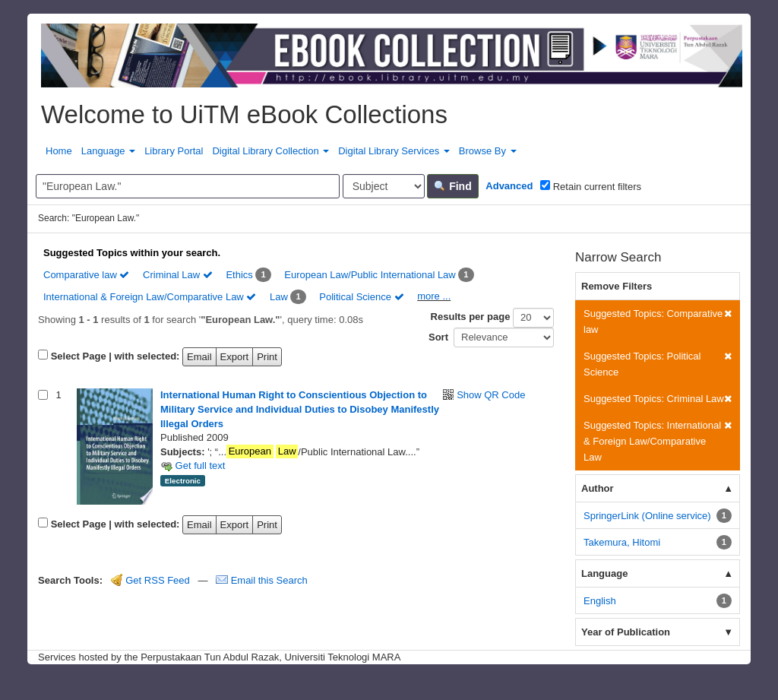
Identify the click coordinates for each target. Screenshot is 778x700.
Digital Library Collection (270, 151)
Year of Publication (626, 632)
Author (598, 488)
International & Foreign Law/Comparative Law (150, 297)
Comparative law (86, 275)
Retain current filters (591, 186)
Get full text (193, 466)
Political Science (361, 297)
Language (108, 151)
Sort (438, 337)
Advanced (509, 186)
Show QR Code (491, 395)
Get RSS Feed (150, 580)
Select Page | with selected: (115, 356)
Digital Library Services (394, 151)
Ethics (239, 275)
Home (59, 151)
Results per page (471, 317)
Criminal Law (178, 275)
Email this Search (262, 580)
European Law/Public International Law (370, 275)
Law (279, 297)
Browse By (488, 151)
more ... (434, 296)
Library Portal (174, 151)
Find (452, 186)
